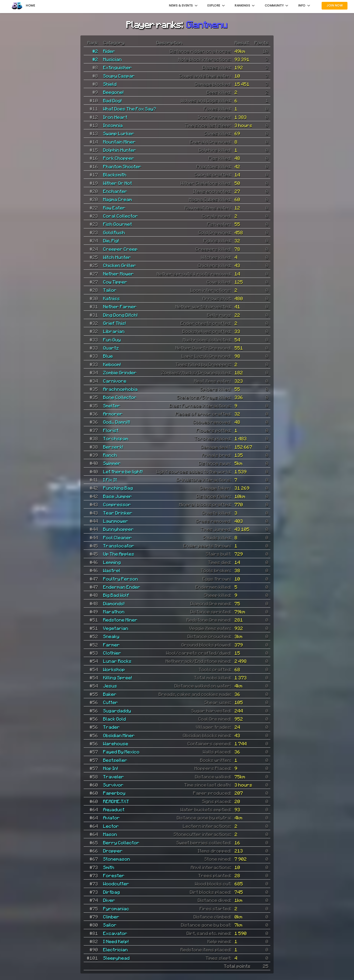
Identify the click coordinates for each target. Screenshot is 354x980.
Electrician (116, 949)
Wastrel (112, 570)
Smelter (112, 406)
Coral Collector (121, 216)
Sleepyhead (117, 958)
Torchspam (116, 438)
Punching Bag (118, 488)
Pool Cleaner (118, 537)
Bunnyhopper (119, 529)
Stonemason (117, 859)
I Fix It (110, 480)
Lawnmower (116, 521)
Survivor (113, 785)
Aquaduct (114, 809)
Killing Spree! (118, 677)
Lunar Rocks (117, 661)
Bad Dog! (113, 100)
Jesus (110, 686)
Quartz (111, 348)
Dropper (113, 851)
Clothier (112, 653)
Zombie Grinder (120, 372)
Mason (110, 834)
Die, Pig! (111, 241)
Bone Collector (120, 397)
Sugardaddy (117, 711)
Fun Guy (112, 340)
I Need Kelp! (116, 941)
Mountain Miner (120, 142)
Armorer (113, 414)
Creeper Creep (120, 249)
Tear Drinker (118, 513)
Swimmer (112, 463)
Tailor (110, 290)
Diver (109, 900)
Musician (113, 59)
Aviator (112, 818)
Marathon (114, 612)
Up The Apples (119, 554)
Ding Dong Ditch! (120, 315)
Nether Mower (119, 274)
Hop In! (111, 768)
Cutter (111, 702)
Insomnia (113, 125)
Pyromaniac (116, 908)
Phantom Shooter (122, 166)
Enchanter (115, 191)
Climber (111, 917)
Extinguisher (118, 67)
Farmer (112, 645)
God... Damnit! (117, 422)
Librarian (114, 331)
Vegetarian (116, 628)
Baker (110, 694)
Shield (110, 84)
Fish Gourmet (118, 224)
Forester (114, 875)
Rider (109, 51)
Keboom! (112, 364)
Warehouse (116, 743)
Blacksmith (115, 175)
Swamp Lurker (119, 133)
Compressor (117, 504)
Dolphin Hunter (120, 150)
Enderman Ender (122, 587)
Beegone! (113, 92)
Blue (108, 356)
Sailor (110, 925)
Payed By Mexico (121, 752)
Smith (109, 867)
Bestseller (115, 760)
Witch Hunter (117, 257)
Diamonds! (114, 603)
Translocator (119, 546)
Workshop (114, 669)
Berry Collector (121, 842)
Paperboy (114, 793)
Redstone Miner (120, 620)
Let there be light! (123, 471)
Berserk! (113, 447)
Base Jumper (118, 496)
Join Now (335, 5)
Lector (111, 826)
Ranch (110, 455)
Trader (112, 727)
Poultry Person (121, 579)
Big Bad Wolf (116, 595)
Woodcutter (116, 884)
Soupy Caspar (119, 76)
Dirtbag (112, 892)
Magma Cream (118, 199)
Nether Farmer (120, 306)
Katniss (112, 298)
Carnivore (115, 381)
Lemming (112, 562)
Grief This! (115, 323)
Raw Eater (114, 208)
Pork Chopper (119, 158)
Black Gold (115, 719)
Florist (111, 430)
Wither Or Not (118, 183)
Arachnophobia (120, 389)
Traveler (114, 777)
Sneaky (111, 636)
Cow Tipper (115, 282)
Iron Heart (115, 117)
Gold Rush (114, 232)
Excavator (115, 933)
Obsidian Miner (119, 735)
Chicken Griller (120, 265)
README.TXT (116, 801)
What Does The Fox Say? (130, 109)
